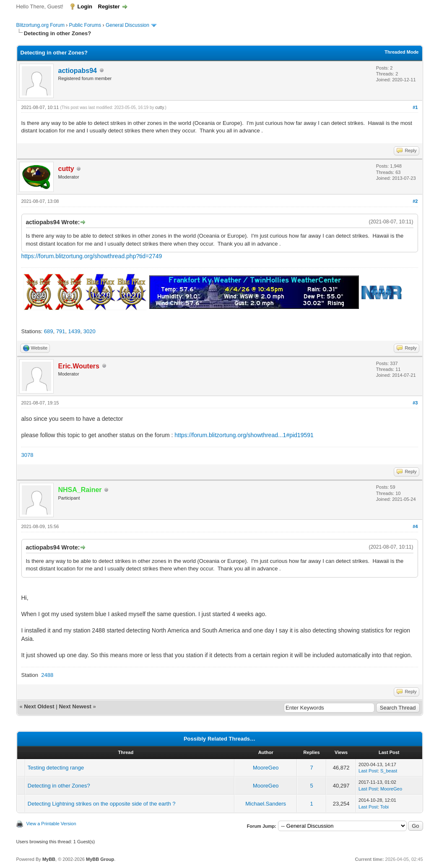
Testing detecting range (56, 768)
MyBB (49, 859)
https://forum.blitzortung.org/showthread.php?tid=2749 (92, 256)
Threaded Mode (401, 52)
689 (49, 331)
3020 (90, 331)
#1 (415, 107)
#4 (415, 526)
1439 (74, 331)
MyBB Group (100, 859)
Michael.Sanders (266, 804)
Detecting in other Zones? (59, 786)
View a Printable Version (51, 824)
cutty (159, 108)
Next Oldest (39, 706)
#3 (415, 403)
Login (85, 6)
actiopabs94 (78, 71)
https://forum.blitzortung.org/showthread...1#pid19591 (244, 435)
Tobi (384, 807)
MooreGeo (266, 768)
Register (109, 6)
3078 (27, 455)
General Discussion (127, 25)
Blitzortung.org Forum (40, 25)
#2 (415, 201)
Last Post (368, 771)
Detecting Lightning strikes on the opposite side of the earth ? (102, 804)
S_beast (389, 771)
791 (61, 331)
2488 (47, 675)
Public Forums (85, 25)
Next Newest (75, 706)
